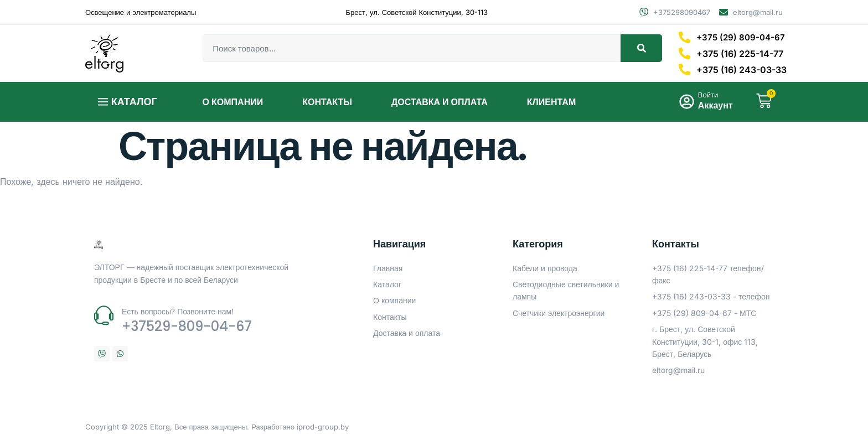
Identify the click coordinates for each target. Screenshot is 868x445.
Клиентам (551, 102)
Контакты (327, 102)
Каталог (134, 102)
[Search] (641, 48)
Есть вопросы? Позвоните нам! (178, 311)
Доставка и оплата (440, 102)
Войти (705, 95)
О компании (233, 102)
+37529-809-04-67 (187, 326)
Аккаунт (712, 106)
